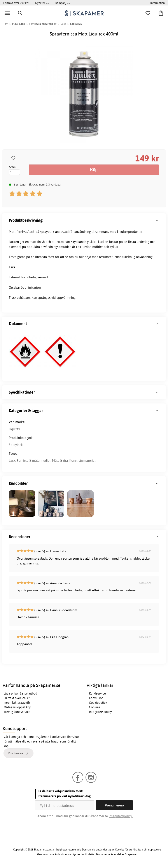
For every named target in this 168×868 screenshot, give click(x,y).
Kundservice (97, 693)
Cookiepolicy (98, 703)
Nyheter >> (42, 3)
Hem (5, 24)
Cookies (94, 707)
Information (157, 3)
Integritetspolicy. (121, 816)
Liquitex (14, 429)
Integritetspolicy (100, 712)
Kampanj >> (63, 3)
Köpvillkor (96, 698)
